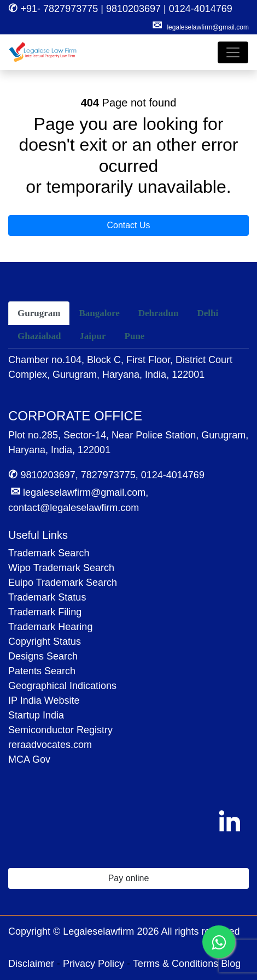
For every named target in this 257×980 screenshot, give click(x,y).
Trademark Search (49, 553)
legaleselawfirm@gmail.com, (79, 492)
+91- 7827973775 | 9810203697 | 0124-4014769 (120, 9)
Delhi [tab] (208, 313)
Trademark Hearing (50, 627)
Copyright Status (45, 642)
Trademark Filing (45, 612)
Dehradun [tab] (159, 313)
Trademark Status (47, 597)
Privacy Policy (94, 964)
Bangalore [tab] (99, 313)
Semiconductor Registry (60, 730)
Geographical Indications (62, 686)
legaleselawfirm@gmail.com (208, 27)
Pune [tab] (135, 336)
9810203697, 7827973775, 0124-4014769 (106, 475)
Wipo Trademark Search (61, 568)
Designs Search (43, 656)
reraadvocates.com (50, 745)
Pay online (129, 878)
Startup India (36, 715)
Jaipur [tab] (92, 336)
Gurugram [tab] (39, 313)
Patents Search (42, 671)
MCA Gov (29, 759)
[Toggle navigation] (233, 52)
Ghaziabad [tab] (39, 336)
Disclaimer (31, 964)
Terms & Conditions (176, 964)
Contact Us (128, 225)
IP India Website (44, 700)
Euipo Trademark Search (63, 583)
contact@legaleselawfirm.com (74, 508)
